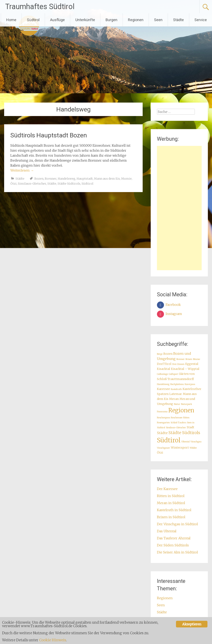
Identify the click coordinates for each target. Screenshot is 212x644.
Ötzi (13, 184)
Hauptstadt (85, 179)
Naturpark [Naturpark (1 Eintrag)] (187, 404)
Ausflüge (57, 20)
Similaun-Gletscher (32, 184)
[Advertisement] (179, 208)
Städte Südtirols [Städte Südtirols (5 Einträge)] (184, 433)
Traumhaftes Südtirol (40, 7)
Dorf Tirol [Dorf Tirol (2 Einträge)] (164, 364)
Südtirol (33, 20)
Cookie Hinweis (53, 640)
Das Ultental (167, 531)
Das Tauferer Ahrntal (174, 538)
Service (201, 20)
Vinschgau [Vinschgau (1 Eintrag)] (196, 442)
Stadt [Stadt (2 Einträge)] (190, 427)
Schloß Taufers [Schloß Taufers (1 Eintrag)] (178, 423)
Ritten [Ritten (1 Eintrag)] (186, 418)
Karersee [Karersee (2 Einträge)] (163, 389)
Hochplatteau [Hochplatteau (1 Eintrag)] (177, 384)
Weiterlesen (22, 170)
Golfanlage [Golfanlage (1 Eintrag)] (162, 374)
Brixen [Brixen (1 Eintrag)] (189, 359)
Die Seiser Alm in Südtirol (177, 552)
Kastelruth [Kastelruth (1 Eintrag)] (176, 389)
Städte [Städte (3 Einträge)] (162, 433)
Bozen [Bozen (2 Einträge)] (168, 354)
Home (11, 20)
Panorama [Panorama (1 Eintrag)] (162, 412)
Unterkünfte (85, 20)
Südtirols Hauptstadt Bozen (49, 135)
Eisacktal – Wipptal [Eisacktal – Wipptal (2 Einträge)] (185, 369)
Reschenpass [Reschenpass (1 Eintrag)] (163, 418)
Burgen (111, 20)
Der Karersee (167, 489)
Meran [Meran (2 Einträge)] (174, 399)
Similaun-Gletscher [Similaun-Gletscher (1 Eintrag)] (176, 428)
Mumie (126, 179)
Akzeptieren (192, 624)
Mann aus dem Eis (107, 179)
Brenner (51, 179)
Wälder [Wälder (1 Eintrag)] (193, 448)
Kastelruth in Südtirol (174, 510)
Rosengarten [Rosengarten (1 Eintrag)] (163, 423)
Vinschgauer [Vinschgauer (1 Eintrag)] (163, 448)
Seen (158, 20)
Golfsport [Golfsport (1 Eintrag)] (173, 374)
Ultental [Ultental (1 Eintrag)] (185, 442)
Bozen (39, 179)
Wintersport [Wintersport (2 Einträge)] (180, 448)
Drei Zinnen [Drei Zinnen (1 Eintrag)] (178, 364)
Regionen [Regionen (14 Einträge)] (181, 410)
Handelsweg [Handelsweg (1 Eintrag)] (163, 384)
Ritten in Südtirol (171, 496)
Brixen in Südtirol (171, 517)
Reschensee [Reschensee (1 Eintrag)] (177, 418)
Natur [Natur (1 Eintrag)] (177, 404)
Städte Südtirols (69, 184)
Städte (178, 20)
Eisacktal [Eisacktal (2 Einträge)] (164, 369)
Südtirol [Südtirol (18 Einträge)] (169, 440)
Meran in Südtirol (171, 503)
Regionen (136, 20)
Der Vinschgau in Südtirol (177, 524)
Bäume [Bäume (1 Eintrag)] (196, 359)
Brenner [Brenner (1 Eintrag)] (181, 359)
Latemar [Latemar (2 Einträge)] (176, 394)
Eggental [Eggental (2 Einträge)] (192, 364)
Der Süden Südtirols (173, 545)
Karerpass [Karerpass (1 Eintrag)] (190, 384)
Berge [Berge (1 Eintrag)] (160, 354)
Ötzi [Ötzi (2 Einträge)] (160, 453)
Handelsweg (67, 179)
